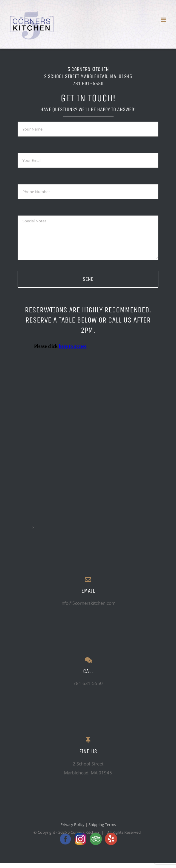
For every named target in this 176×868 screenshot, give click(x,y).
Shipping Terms (102, 824)
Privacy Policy (72, 824)
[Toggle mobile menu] (164, 20)
